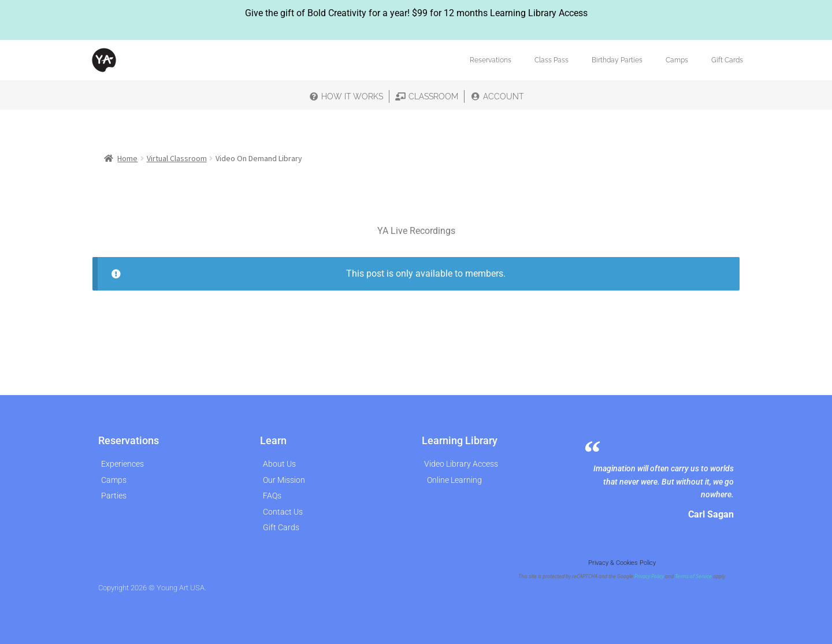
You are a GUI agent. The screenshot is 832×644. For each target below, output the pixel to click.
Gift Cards (727, 60)
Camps (677, 60)
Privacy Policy (649, 576)
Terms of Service (693, 576)
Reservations (491, 60)
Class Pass (551, 60)
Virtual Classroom (177, 158)
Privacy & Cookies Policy (622, 563)
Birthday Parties (617, 60)
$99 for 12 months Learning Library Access (500, 13)
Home (127, 158)
